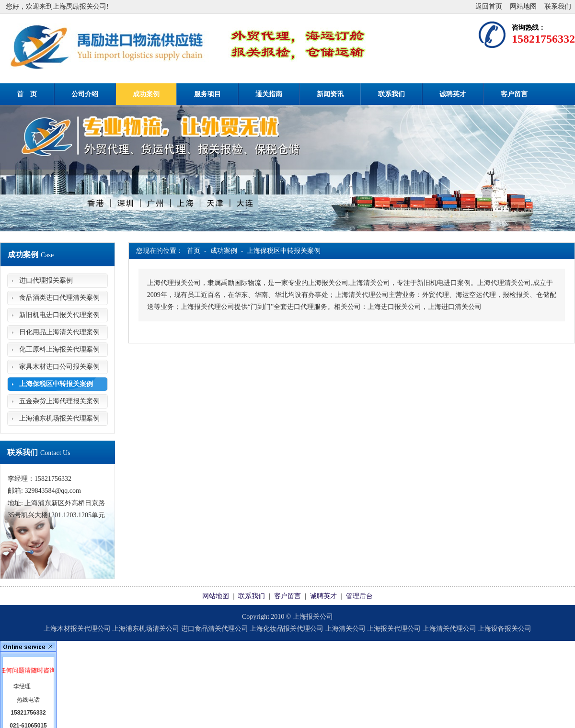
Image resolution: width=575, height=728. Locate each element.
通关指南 (269, 94)
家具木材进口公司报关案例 (59, 367)
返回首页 (489, 6)
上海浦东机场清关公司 (146, 629)
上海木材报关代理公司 (77, 629)
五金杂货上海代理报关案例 (59, 401)
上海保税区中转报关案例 (56, 384)
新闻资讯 (330, 94)
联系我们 (558, 6)
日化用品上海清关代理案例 (59, 332)
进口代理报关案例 (46, 280)
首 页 (27, 94)
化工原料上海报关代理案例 (59, 349)
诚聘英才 (453, 94)
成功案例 (146, 94)
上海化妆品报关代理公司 (287, 629)
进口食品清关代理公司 (215, 629)
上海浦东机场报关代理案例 (59, 418)
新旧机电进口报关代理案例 (59, 315)
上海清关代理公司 (449, 629)
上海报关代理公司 (394, 629)
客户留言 (514, 94)
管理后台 (359, 596)
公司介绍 (85, 94)
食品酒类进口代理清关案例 (59, 298)
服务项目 (207, 94)
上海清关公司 (345, 629)
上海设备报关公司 (505, 629)
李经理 (22, 686)
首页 (194, 251)
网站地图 (523, 6)
